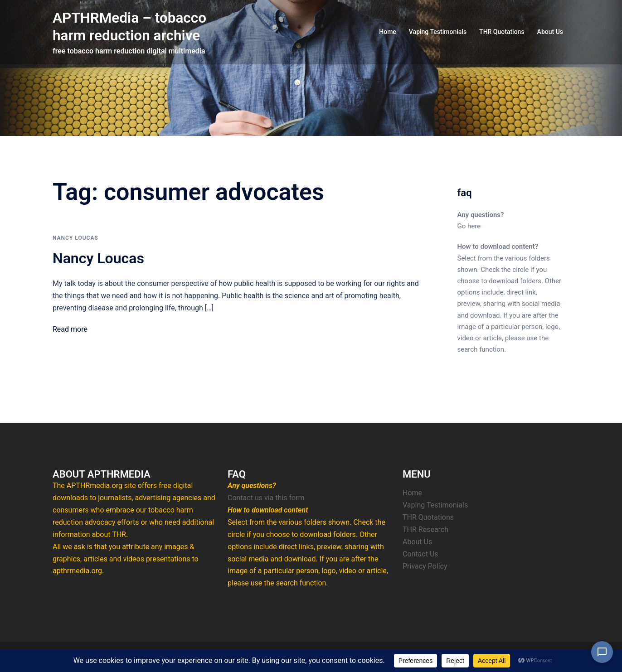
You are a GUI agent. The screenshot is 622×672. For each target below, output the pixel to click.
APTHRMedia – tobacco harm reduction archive (131, 26)
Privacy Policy (425, 566)
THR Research (425, 529)
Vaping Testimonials (438, 32)
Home (388, 32)
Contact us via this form (266, 498)
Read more (70, 329)
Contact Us (420, 554)
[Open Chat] (602, 652)
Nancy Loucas (75, 238)
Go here (469, 226)
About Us (550, 32)
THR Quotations (502, 32)
